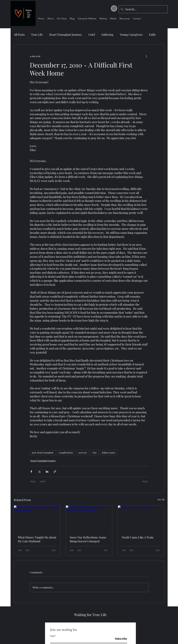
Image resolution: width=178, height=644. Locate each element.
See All (161, 499)
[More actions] (146, 56)
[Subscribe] (119, 639)
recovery (83, 453)
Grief (92, 35)
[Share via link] (55, 472)
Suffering (107, 35)
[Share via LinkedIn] (47, 472)
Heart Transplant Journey (66, 35)
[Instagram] (114, 8)
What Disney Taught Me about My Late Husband (37, 539)
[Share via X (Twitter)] (39, 472)
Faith (152, 35)
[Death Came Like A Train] (141, 519)
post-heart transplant (43, 453)
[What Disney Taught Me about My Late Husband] (37, 519)
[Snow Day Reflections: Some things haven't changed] (89, 519)
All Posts (19, 35)
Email (52, 636)
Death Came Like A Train (138, 537)
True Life (37, 35)
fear (95, 453)
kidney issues (109, 453)
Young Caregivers (131, 35)
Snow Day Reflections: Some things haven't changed (88, 539)
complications (66, 453)
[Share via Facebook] (31, 472)
